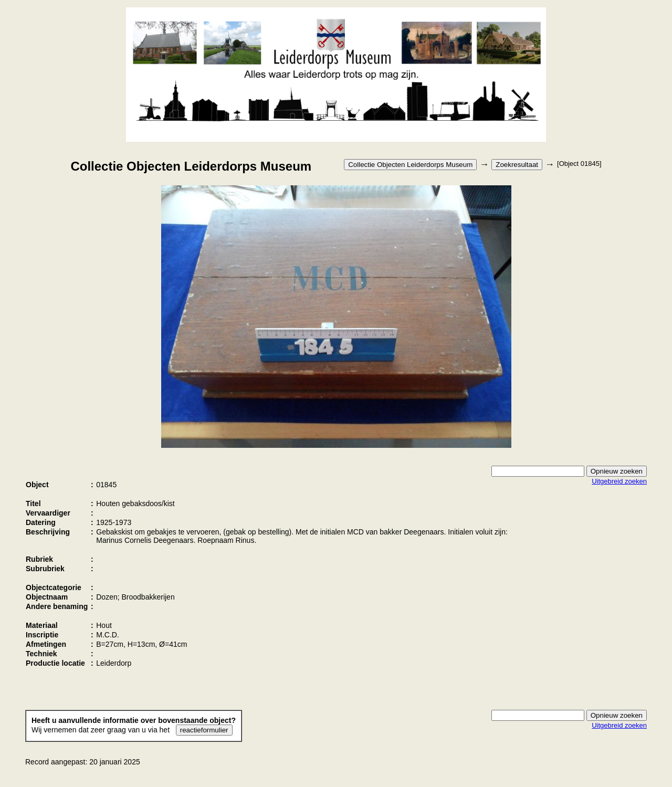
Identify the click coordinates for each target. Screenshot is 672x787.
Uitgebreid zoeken (619, 481)
